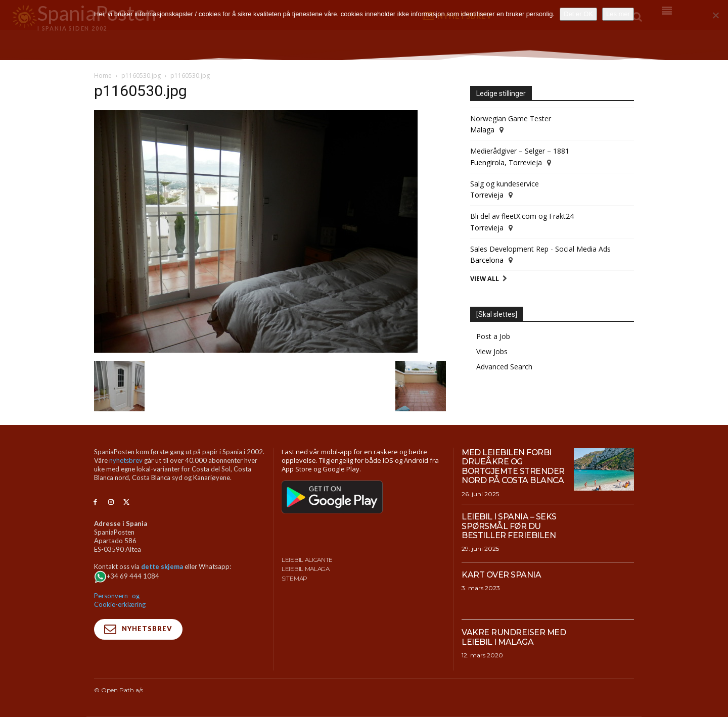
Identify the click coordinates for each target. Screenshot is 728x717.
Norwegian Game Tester (511, 118)
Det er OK (578, 14)
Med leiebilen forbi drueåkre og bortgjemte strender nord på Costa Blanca (514, 466)
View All (485, 279)
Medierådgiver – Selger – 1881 (520, 151)
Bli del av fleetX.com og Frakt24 (522, 216)
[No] (715, 15)
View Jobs (492, 351)
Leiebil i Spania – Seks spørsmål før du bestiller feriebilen (509, 526)
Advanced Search (504, 367)
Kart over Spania (502, 575)
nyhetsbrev (126, 460)
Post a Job (493, 336)
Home (103, 76)
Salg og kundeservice (505, 184)
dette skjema (162, 566)
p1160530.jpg (141, 76)
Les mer (618, 14)
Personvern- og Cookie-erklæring (120, 600)
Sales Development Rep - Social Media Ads (540, 249)
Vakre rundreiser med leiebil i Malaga (514, 637)
